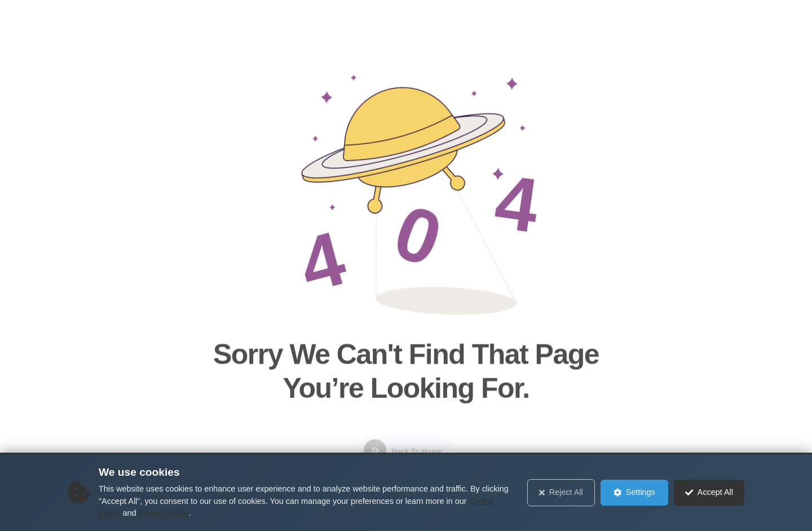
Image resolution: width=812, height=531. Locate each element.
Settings (634, 492)
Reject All (561, 492)
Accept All (709, 492)
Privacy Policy (164, 513)
